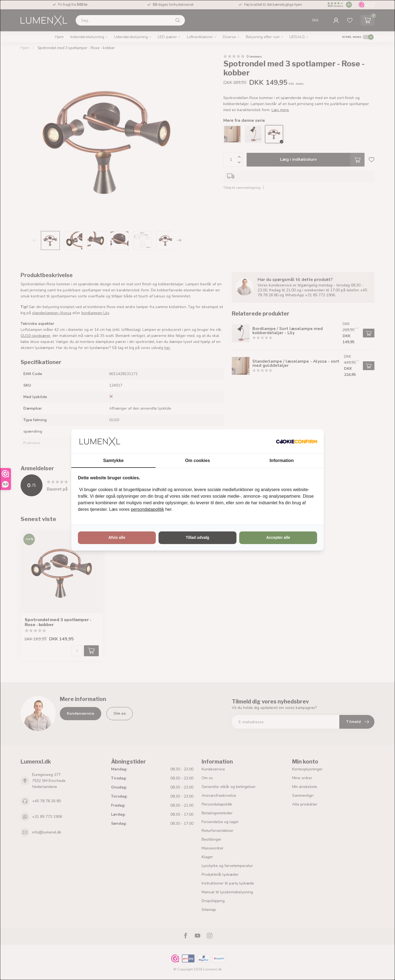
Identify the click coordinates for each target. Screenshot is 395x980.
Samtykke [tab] (113, 461)
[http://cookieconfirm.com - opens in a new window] (297, 441)
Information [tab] (282, 461)
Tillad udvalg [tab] (197, 537)
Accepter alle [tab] (278, 537)
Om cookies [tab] (198, 461)
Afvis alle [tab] (117, 537)
